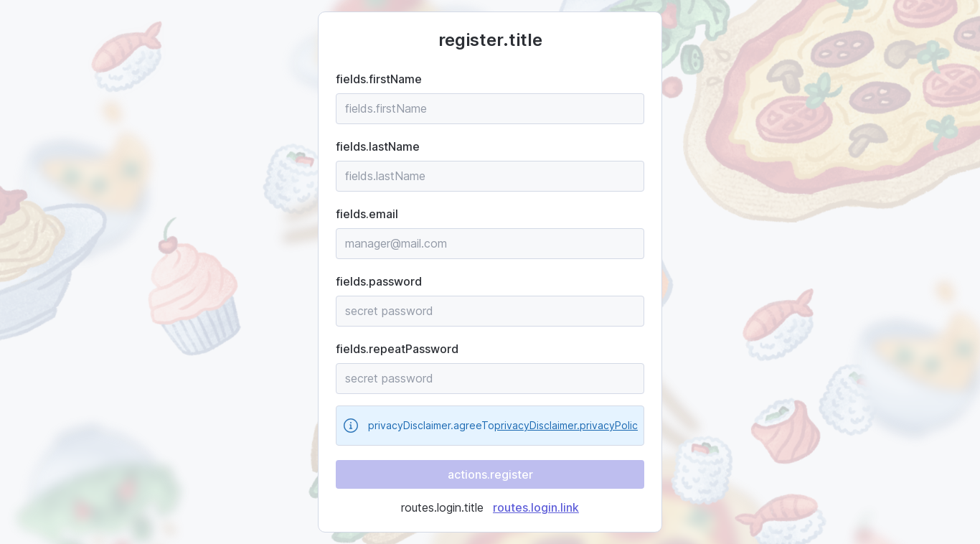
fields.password (379, 281)
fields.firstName (379, 79)
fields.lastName (378, 146)
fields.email (367, 214)
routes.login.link (536, 507)
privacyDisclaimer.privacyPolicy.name (583, 425)
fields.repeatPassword (397, 349)
